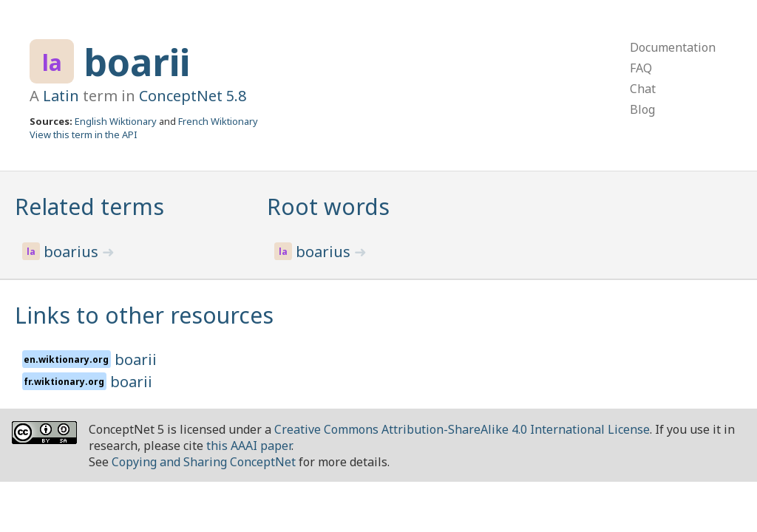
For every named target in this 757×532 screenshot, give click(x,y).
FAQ (641, 68)
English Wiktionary (116, 121)
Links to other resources (144, 315)
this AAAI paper (249, 446)
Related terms (89, 207)
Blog (642, 109)
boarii (137, 62)
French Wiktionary (218, 121)
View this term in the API (84, 134)
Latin (61, 96)
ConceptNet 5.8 (193, 96)
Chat (643, 89)
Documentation (673, 47)
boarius (73, 252)
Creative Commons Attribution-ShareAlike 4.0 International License (462, 429)
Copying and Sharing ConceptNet (204, 462)
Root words (328, 207)
